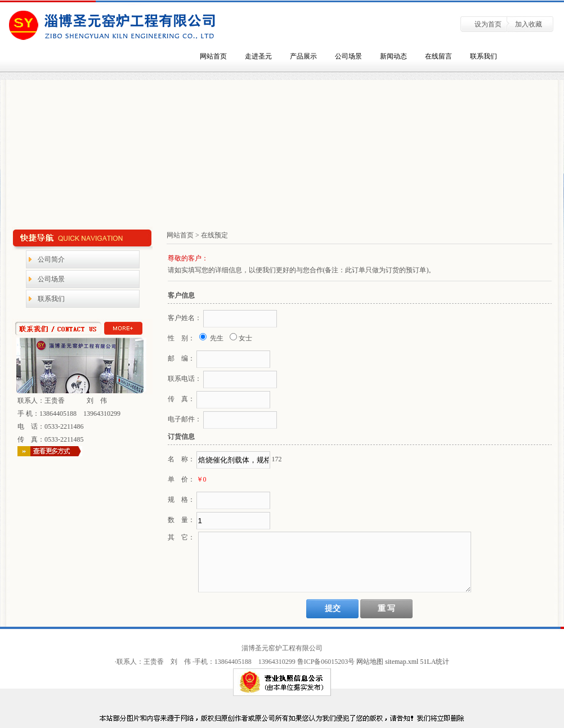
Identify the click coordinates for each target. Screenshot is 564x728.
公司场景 (348, 56)
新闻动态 (393, 56)
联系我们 (484, 56)
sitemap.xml (402, 662)
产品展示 (303, 56)
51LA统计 (435, 662)
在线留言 (438, 56)
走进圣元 (258, 56)
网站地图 (370, 662)
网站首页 (213, 56)
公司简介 (51, 259)
